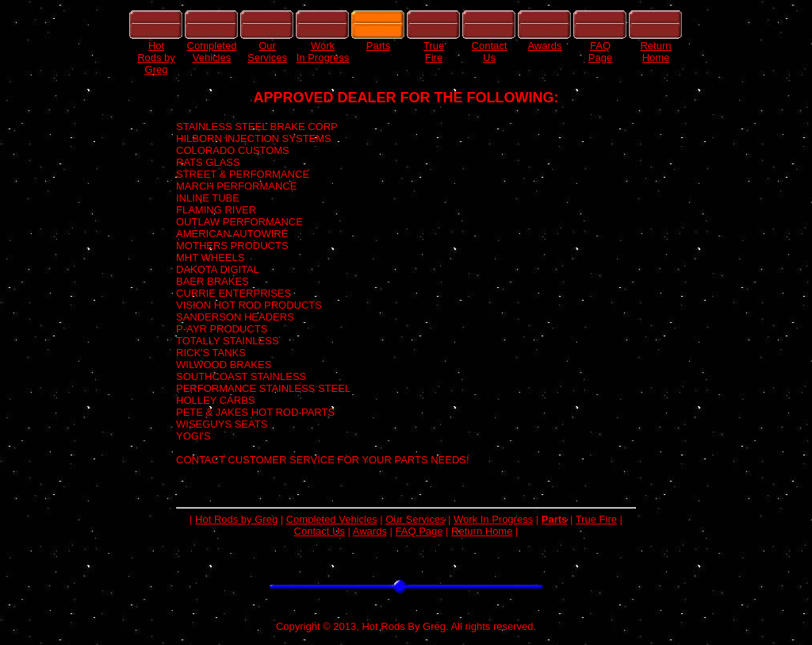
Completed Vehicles (332, 519)
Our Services (415, 519)
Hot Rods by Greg (236, 519)
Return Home (482, 531)
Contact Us (320, 531)
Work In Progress (493, 519)
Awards (370, 531)
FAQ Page (419, 531)
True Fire (596, 519)
